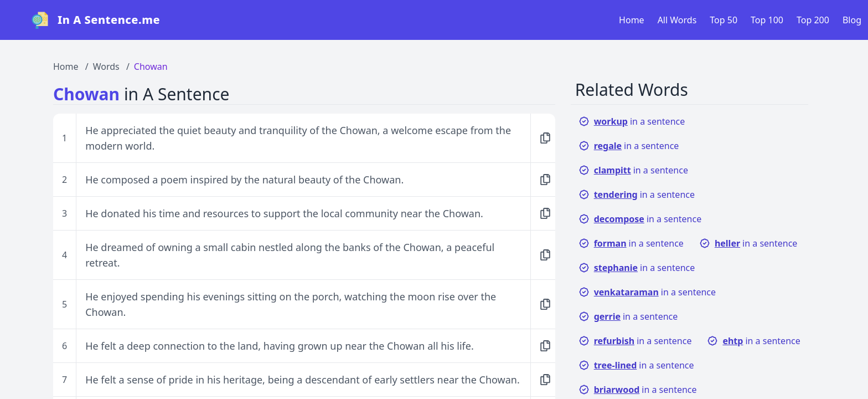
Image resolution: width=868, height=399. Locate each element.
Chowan (151, 66)
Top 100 (767, 20)
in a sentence (632, 121)
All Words (677, 20)
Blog (852, 20)
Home (632, 20)
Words (106, 66)
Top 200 (813, 20)
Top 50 (724, 20)
